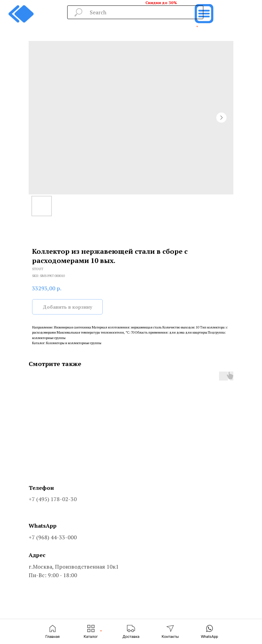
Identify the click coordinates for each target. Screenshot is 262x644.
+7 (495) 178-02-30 (53, 499)
